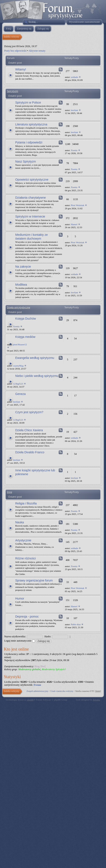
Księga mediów (25, 337)
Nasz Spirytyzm (26, 162)
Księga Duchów (26, 319)
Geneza (20, 394)
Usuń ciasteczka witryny (62, 691)
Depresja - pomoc (27, 617)
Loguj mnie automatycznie (20, 641)
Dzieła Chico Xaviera (29, 430)
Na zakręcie (23, 267)
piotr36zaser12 (20, 344)
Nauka (20, 522)
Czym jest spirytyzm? (29, 412)
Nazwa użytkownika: (15, 636)
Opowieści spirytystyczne (32, 180)
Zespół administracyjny (38, 691)
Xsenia (74, 150)
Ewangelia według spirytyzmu (35, 358)
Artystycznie (23, 540)
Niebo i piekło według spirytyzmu (37, 376)
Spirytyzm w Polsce (28, 103)
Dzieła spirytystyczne (19, 308)
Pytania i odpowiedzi (29, 142)
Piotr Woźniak (77, 205)
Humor (20, 598)
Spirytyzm (13, 91)
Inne (10, 492)
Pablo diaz (76, 624)
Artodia (96, 700)
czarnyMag (18, 366)
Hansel (74, 224)
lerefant (74, 110)
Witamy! (21, 69)
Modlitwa (21, 285)
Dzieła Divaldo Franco (30, 452)
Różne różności (26, 558)
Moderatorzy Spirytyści (54, 669)
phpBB (30, 700)
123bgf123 (18, 384)
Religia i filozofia (26, 503)
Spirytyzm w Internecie (30, 216)
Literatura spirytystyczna (31, 124)
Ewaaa (37, 685)
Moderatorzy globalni (29, 669)
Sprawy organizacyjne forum (34, 580)
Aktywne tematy (37, 51)
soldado (74, 77)
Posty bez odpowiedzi (15, 51)
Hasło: (48, 636)
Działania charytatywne (31, 198)
